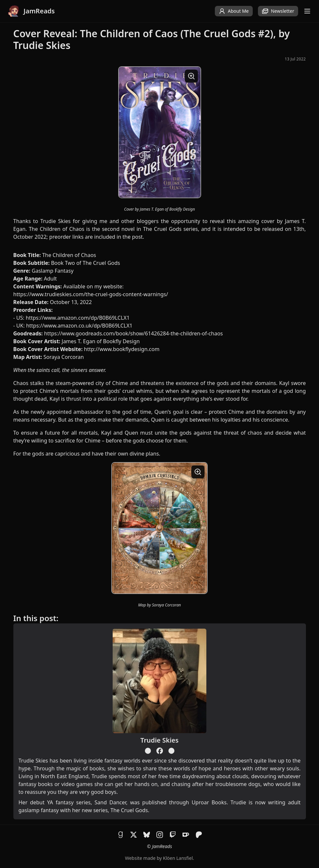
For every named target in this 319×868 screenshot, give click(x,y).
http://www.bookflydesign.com (122, 349)
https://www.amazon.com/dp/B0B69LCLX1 (78, 318)
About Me (234, 11)
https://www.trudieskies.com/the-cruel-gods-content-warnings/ (91, 294)
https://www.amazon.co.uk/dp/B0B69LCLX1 (79, 326)
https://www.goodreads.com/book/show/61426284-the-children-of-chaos (134, 333)
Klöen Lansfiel (178, 858)
